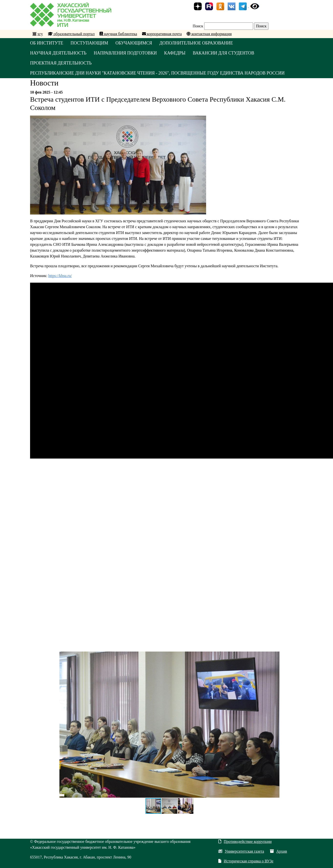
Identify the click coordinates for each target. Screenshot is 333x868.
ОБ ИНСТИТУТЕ (47, 43)
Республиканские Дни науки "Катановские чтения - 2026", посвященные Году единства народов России (157, 73)
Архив (278, 851)
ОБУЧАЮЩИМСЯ (134, 43)
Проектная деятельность (61, 63)
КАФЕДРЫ (175, 53)
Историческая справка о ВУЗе (246, 861)
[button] (275, 656)
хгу (40, 34)
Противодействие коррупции (245, 841)
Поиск (198, 26)
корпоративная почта (162, 34)
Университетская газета (241, 851)
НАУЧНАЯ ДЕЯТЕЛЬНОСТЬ (58, 53)
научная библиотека (118, 34)
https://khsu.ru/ (60, 276)
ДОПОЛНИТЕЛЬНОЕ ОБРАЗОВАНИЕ (196, 43)
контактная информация (209, 34)
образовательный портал (71, 34)
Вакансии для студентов (223, 53)
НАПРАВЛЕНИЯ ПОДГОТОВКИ (125, 53)
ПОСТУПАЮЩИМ (89, 43)
